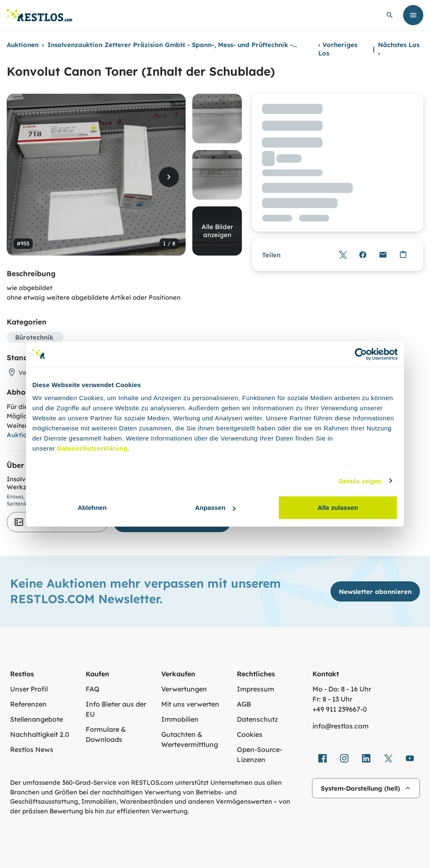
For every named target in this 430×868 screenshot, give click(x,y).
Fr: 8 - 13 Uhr (332, 699)
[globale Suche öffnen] (390, 15)
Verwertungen (184, 689)
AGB (244, 704)
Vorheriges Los (338, 49)
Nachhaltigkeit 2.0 (40, 734)
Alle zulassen (338, 508)
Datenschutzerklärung (92, 448)
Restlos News (32, 749)
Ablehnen (92, 508)
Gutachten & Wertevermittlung (190, 739)
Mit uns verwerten (190, 704)
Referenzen (28, 704)
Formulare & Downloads (106, 734)
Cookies (250, 734)
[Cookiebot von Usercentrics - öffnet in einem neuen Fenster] (361, 354)
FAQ (93, 689)
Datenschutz (257, 719)
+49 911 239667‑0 (340, 709)
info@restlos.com (341, 726)
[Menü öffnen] (413, 15)
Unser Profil (29, 689)
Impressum (256, 689)
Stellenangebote (37, 719)
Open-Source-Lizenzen (260, 755)
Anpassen (216, 508)
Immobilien (180, 719)
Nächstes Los (399, 49)
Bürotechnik (34, 337)
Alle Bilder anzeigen (217, 231)
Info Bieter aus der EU (116, 709)
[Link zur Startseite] (39, 15)
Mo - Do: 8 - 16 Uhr (342, 689)
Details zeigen (360, 481)
